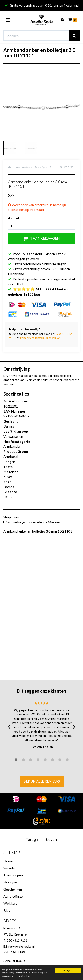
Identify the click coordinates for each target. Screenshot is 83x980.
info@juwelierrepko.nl (20, 946)
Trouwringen (13, 875)
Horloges (11, 882)
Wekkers (10, 903)
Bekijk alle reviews (42, 781)
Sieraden (36, 522)
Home (8, 861)
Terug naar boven (41, 840)
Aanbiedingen (15, 522)
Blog (7, 910)
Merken (53, 522)
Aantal (13, 218)
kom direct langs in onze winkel (40, 338)
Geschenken (13, 889)
